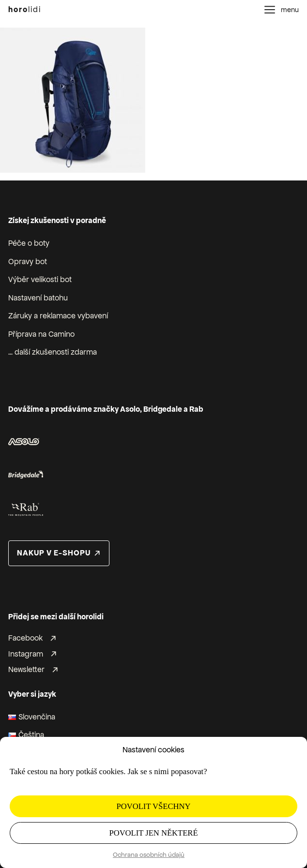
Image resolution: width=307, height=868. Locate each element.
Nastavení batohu (38, 298)
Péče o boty (29, 243)
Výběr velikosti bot (40, 280)
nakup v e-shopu (54, 553)
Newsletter (26, 670)
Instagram (26, 654)
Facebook (25, 639)
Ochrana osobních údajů (149, 855)
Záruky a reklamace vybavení (58, 316)
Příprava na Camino (41, 334)
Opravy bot (28, 262)
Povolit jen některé (153, 833)
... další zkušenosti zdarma (53, 352)
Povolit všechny (154, 806)
